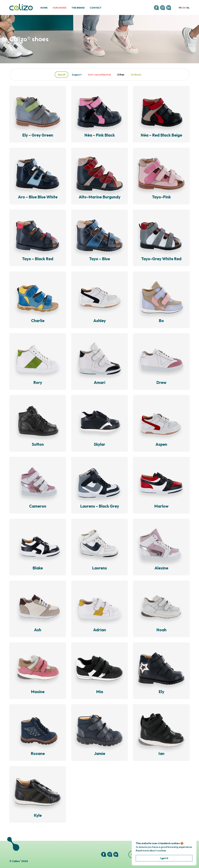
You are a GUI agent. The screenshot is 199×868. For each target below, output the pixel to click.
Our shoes (59, 8)
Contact (96, 8)
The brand (78, 8)
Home (44, 8)
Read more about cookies (151, 850)
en (184, 8)
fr (180, 8)
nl (188, 8)
